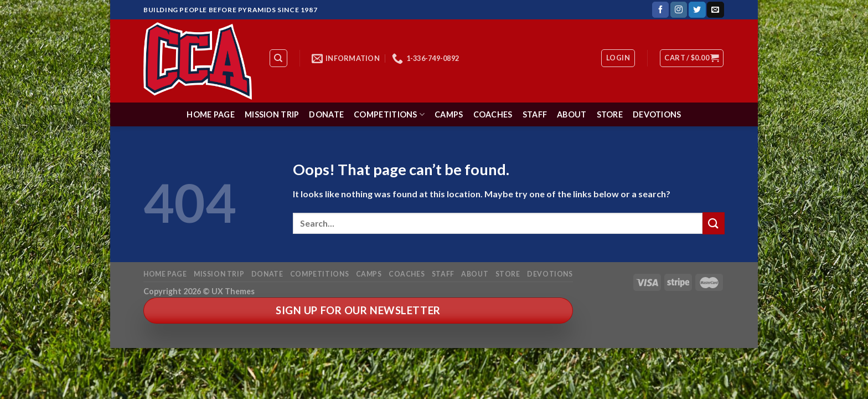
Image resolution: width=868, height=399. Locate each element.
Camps (449, 114)
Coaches (493, 114)
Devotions (657, 114)
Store (610, 114)
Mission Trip (272, 114)
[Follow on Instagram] (679, 10)
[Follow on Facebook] (660, 10)
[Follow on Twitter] (697, 10)
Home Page (211, 114)
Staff (535, 114)
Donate (326, 114)
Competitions (389, 114)
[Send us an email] (715, 10)
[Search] (279, 58)
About (572, 114)
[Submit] (714, 223)
